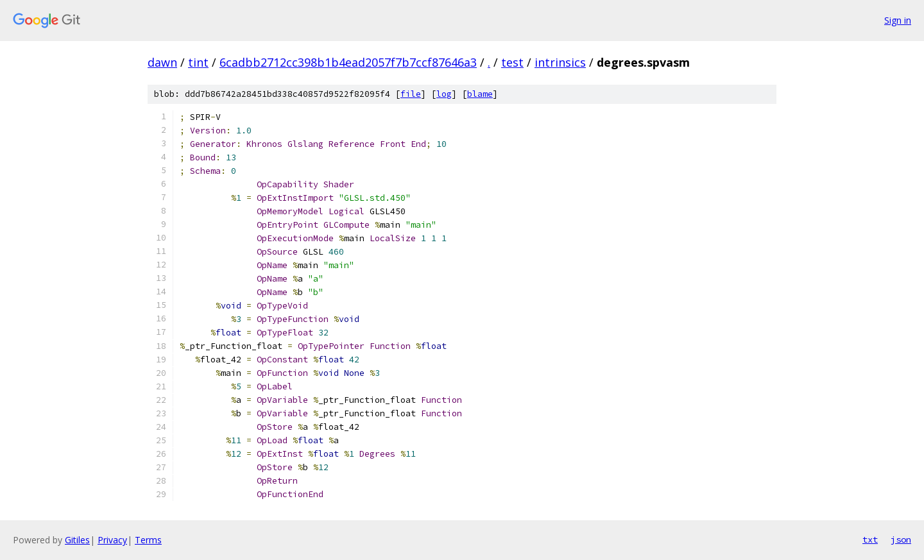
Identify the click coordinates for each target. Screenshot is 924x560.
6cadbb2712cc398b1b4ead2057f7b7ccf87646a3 (348, 62)
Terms (148, 540)
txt (870, 539)
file (411, 94)
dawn (162, 62)
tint (198, 62)
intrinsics (560, 62)
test (512, 62)
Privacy (112, 540)
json (901, 539)
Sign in (898, 20)
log (444, 94)
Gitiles (77, 540)
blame (480, 94)
